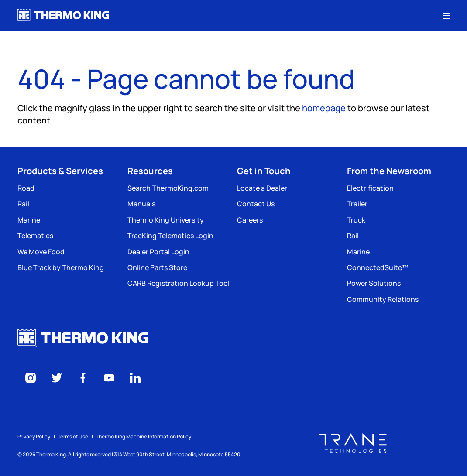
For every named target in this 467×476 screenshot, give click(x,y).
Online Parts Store (157, 267)
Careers (250, 220)
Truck (356, 220)
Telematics (35, 236)
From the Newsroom (389, 171)
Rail (23, 204)
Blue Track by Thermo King (61, 267)
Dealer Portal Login (158, 252)
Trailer (357, 204)
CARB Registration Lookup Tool (179, 283)
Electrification (370, 188)
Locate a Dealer (262, 188)
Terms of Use (73, 437)
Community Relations (383, 299)
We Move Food (41, 252)
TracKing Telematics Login (170, 236)
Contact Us (256, 204)
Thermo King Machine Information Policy (143, 437)
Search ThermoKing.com (168, 188)
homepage (324, 108)
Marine (29, 220)
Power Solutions (374, 283)
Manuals (141, 204)
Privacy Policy (34, 437)
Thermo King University (166, 220)
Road (26, 188)
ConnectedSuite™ (378, 267)
